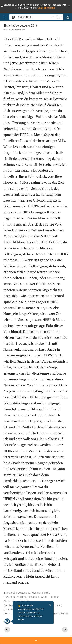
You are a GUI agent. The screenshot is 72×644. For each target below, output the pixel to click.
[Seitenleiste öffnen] (36, 640)
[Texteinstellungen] (68, 17)
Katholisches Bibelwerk (16, 29)
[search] (34, 17)
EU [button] (60, 17)
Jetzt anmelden (46, 8)
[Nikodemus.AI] (7, 621)
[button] (69, 6)
